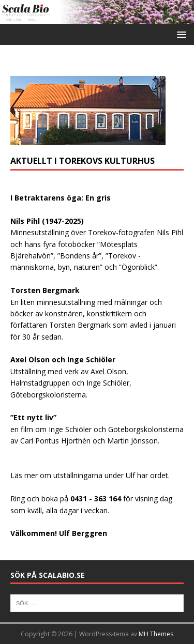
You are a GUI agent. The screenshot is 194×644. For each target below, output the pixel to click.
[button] (180, 34)
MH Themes (156, 634)
